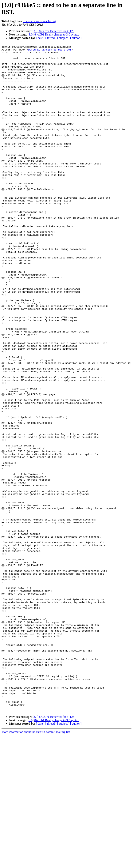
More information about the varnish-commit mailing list (36, 865)
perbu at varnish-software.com (50, 51)
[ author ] (76, 38)
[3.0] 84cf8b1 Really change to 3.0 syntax (53, 34)
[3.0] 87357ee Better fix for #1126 (53, 31)
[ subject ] (63, 38)
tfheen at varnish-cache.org (39, 21)
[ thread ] (51, 38)
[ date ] (40, 38)
